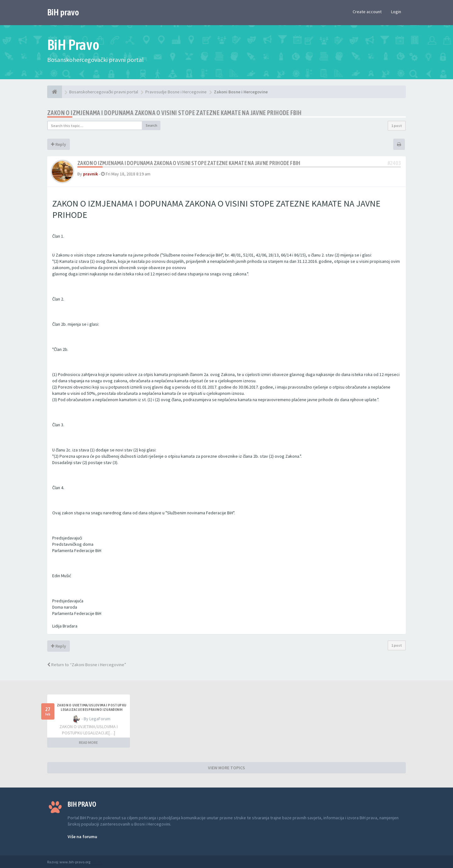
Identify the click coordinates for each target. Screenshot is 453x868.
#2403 (394, 163)
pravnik (90, 174)
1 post (397, 126)
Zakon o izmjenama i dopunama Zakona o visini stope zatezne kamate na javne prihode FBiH (174, 113)
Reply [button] (59, 144)
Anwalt (97, 862)
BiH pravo (63, 12)
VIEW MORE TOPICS (226, 768)
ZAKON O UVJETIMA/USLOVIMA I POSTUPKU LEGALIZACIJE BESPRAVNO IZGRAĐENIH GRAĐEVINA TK (92, 710)
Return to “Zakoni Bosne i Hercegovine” (87, 665)
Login (396, 12)
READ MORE (88, 742)
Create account (367, 12)
